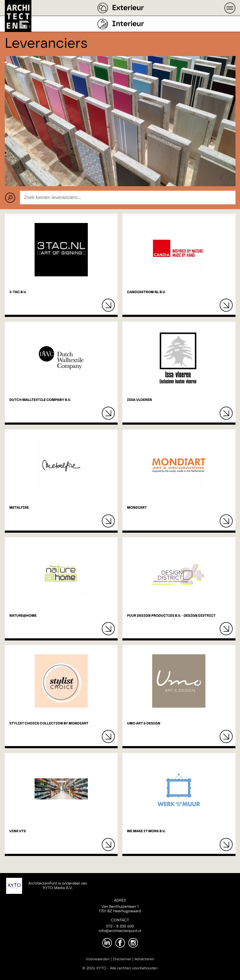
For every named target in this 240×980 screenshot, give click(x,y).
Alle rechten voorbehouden (134, 968)
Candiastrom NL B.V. (146, 292)
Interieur (128, 24)
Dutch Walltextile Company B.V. (40, 400)
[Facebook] (120, 943)
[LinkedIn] (107, 943)
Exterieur (128, 8)
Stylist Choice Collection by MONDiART (49, 724)
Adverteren (144, 959)
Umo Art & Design (144, 724)
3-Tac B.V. (18, 292)
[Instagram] (133, 943)
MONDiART (137, 508)
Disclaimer (122, 959)
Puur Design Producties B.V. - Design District (171, 616)
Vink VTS (18, 831)
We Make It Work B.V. (146, 831)
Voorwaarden (98, 959)
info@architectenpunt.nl (120, 931)
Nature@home (23, 616)
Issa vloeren (139, 400)
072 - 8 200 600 (120, 926)
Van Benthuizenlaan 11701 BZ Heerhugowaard (120, 909)
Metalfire (19, 508)
